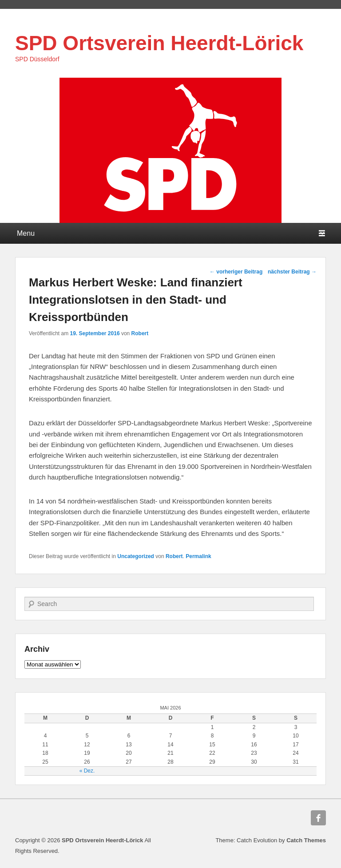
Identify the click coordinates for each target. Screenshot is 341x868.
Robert (140, 333)
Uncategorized (136, 556)
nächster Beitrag (292, 272)
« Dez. (87, 771)
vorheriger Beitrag (236, 272)
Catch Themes (306, 840)
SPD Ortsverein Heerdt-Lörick (159, 43)
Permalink (198, 556)
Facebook (318, 818)
